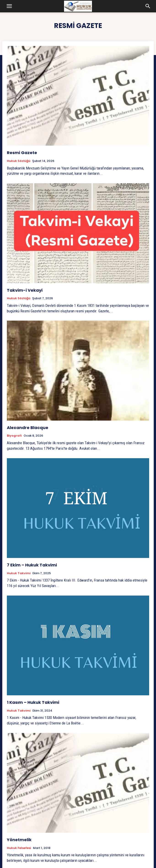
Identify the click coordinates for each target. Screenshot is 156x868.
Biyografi (14, 436)
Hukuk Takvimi (19, 573)
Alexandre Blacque (28, 428)
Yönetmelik (19, 840)
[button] (9, 6)
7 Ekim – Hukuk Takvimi (32, 565)
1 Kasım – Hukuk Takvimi (33, 702)
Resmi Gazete (22, 153)
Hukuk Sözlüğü (19, 161)
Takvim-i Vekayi (25, 290)
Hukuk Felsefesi (19, 848)
